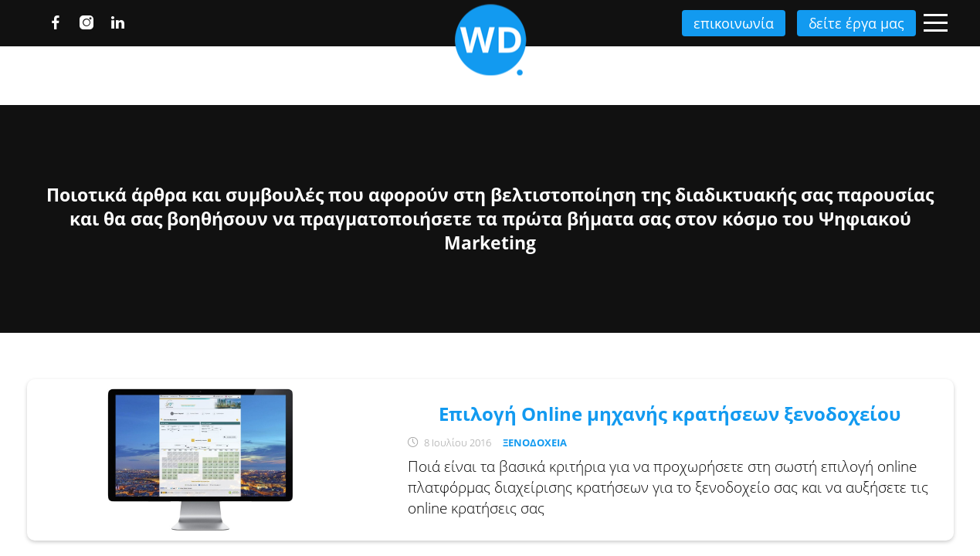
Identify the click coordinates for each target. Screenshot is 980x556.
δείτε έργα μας (849, 23)
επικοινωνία (722, 23)
